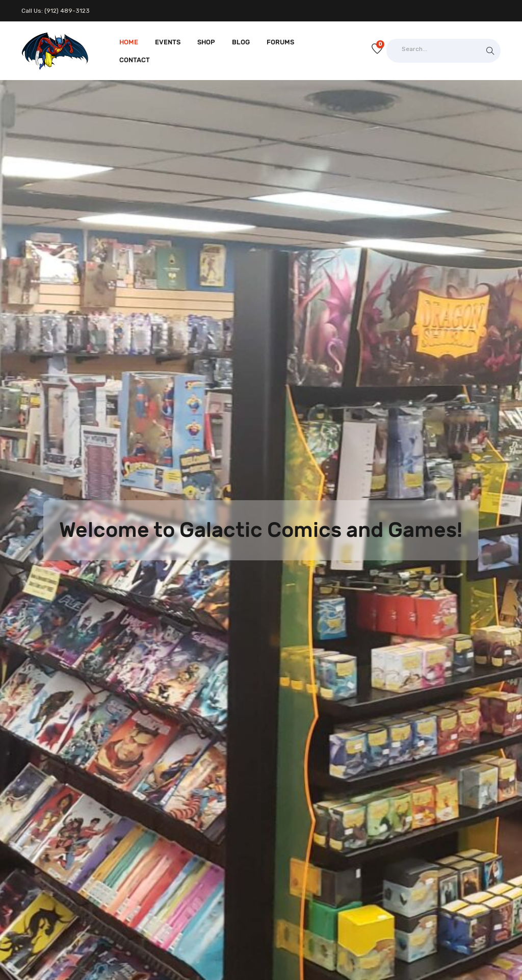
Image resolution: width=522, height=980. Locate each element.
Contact (135, 60)
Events (168, 42)
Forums (280, 42)
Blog (241, 42)
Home (129, 42)
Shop (206, 42)
